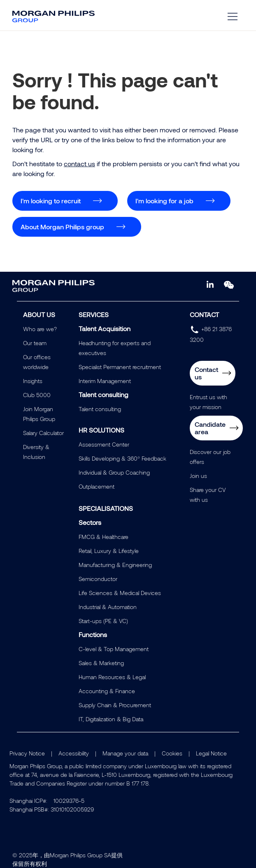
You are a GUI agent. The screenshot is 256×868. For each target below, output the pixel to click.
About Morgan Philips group (62, 227)
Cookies (172, 753)
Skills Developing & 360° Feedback (122, 458)
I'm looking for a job (164, 201)
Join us (198, 476)
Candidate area (210, 428)
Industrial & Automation (108, 607)
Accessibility (74, 753)
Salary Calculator (43, 433)
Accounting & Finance (107, 691)
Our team (35, 343)
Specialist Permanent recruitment (120, 367)
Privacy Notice (27, 753)
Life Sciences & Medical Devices (120, 593)
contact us (79, 163)
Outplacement (97, 486)
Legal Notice (211, 753)
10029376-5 (69, 801)
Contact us (206, 373)
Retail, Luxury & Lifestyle (109, 551)
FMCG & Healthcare (104, 537)
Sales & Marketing (101, 663)
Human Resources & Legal (112, 677)
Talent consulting (100, 409)
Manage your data (125, 753)
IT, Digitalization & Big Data (111, 719)
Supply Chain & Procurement (115, 705)
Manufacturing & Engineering (115, 565)
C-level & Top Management (114, 649)
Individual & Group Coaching (114, 472)
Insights (33, 381)
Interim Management (105, 381)
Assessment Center (104, 444)
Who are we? (40, 329)
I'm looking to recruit (51, 201)
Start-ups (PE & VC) (103, 621)
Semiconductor (98, 579)
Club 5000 (37, 395)
